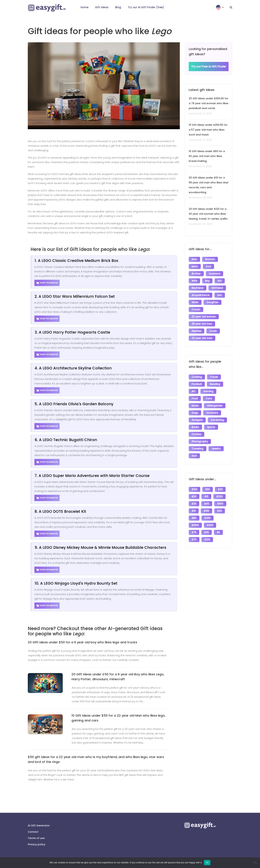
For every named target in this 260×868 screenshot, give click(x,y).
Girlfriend (217, 288)
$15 (206, 497)
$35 (207, 532)
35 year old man (202, 324)
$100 (194, 489)
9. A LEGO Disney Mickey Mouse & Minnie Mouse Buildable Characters (100, 547)
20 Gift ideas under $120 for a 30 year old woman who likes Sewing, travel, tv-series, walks (208, 214)
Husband (214, 274)
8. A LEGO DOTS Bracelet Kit (60, 511)
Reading (215, 384)
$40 (207, 504)
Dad (208, 267)
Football (197, 384)
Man (194, 259)
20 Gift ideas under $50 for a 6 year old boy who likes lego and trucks (82, 642)
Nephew (196, 331)
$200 (219, 497)
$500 (220, 504)
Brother (196, 274)
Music (195, 406)
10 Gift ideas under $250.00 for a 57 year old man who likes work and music (208, 130)
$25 (194, 504)
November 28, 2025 (201, 198)
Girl (220, 281)
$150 (206, 511)
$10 (194, 511)
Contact (33, 832)
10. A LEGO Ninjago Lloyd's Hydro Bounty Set (76, 583)
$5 (218, 532)
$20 (220, 489)
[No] (256, 863)
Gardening (217, 420)
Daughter (212, 302)
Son (220, 295)
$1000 (195, 525)
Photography (200, 442)
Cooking (197, 377)
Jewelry (216, 449)
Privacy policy (37, 844)
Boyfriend (198, 288)
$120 (207, 540)
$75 (194, 532)
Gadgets (197, 420)
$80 (194, 518)
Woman (210, 259)
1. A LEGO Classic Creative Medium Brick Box (76, 261)
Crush (213, 331)
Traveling (198, 449)
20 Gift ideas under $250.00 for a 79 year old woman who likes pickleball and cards (209, 103)
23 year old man (202, 338)
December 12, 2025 (200, 113)
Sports (211, 427)
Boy (207, 281)
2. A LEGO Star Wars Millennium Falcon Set (75, 296)
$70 (194, 540)
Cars (209, 399)
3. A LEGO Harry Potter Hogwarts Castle (72, 332)
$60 (220, 511)
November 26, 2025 (201, 224)
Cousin (196, 310)
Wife (194, 281)
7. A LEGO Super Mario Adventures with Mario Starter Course (92, 476)
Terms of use (36, 838)
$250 (207, 518)
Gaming (208, 391)
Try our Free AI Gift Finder (209, 67)
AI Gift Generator (39, 826)
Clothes (196, 434)
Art (194, 391)
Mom (195, 267)
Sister (195, 302)
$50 (208, 489)
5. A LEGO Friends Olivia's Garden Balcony (74, 404)
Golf (194, 456)
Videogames (215, 406)
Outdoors (212, 413)
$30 (194, 497)
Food (195, 399)
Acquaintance (201, 295)
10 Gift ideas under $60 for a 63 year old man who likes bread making (207, 156)
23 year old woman (204, 317)
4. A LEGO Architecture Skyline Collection (73, 368)
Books (195, 427)
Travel (214, 377)
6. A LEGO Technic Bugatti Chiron (66, 440)
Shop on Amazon (47, 283)
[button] (220, 7)
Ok (207, 862)
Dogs (195, 413)
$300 (210, 525)
